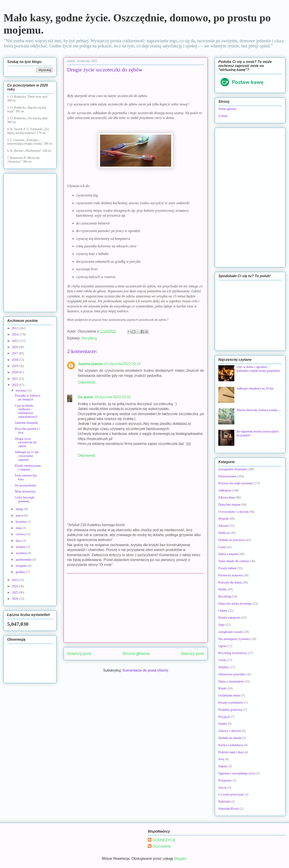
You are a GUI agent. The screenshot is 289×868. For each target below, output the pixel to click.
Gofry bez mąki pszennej (25, 499)
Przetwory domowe (230, 575)
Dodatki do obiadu (230, 738)
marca (20, 516)
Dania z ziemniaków (231, 681)
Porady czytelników (231, 703)
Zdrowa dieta (227, 498)
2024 (16, 586)
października (24, 560)
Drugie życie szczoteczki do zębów (26, 443)
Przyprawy (225, 780)
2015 (16, 341)
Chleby (223, 611)
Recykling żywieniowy (233, 653)
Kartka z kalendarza (231, 745)
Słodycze (224, 533)
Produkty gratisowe (230, 710)
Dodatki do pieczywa (232, 540)
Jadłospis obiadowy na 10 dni (255, 389)
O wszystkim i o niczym (233, 512)
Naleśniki (224, 802)
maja (19, 528)
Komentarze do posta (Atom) (146, 670)
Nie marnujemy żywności (234, 639)
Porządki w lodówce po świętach (28, 398)
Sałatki (223, 724)
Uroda (222, 660)
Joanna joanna (90, 364)
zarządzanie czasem (231, 632)
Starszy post (192, 653)
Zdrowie (224, 526)
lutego (20, 509)
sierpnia (21, 547)
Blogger (180, 859)
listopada (22, 566)
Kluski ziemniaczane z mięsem (28, 468)
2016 (16, 347)
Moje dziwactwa (25, 492)
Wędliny (224, 667)
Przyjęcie (224, 717)
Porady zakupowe (229, 618)
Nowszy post (79, 653)
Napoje (223, 766)
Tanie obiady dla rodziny (234, 561)
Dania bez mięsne (229, 505)
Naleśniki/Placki (229, 809)
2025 (16, 592)
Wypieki (224, 519)
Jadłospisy (225, 490)
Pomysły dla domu (230, 582)
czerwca (21, 534)
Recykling (89, 338)
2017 (16, 353)
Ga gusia (85, 397)
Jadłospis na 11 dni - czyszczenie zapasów (28, 456)
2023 (16, 580)
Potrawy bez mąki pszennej (235, 483)
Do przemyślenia (25, 485)
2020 (16, 372)
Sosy (221, 759)
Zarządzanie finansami (232, 469)
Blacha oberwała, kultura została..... (259, 410)
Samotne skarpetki (26, 423)
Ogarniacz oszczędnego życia (237, 773)
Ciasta (222, 547)
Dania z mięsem (228, 554)
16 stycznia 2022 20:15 (122, 364)
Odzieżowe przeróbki (232, 674)
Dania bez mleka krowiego (235, 604)
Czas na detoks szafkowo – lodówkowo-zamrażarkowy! (26, 411)
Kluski (222, 688)
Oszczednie (162, 846)
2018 (16, 360)
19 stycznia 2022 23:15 (113, 397)
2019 (16, 366)
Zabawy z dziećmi (230, 731)
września (21, 553)
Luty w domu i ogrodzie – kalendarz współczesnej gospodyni (258, 369)
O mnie (223, 116)
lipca (19, 541)
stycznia (21, 391)
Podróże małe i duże (231, 752)
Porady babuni (227, 568)
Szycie (222, 788)
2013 (16, 328)
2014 (16, 334)
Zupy (222, 625)
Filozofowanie (227, 476)
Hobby (223, 589)
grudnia (21, 572)
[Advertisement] (136, 608)
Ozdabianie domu (229, 695)
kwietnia (21, 522)
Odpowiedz (87, 382)
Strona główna (136, 653)
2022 (16, 385)
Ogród (222, 646)
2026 (16, 599)
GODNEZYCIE (164, 840)
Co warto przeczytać (231, 794)
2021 (16, 379)
